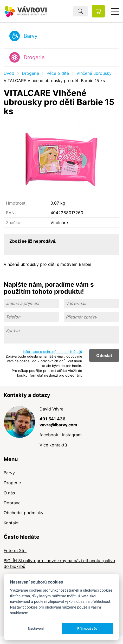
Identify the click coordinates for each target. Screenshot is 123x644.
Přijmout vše (87, 628)
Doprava (12, 503)
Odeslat (104, 355)
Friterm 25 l (15, 550)
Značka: (14, 223)
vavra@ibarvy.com (58, 425)
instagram (72, 435)
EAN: (11, 213)
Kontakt (11, 523)
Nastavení (36, 628)
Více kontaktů (53, 445)
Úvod (9, 73)
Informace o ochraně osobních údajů (53, 352)
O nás (9, 493)
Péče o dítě (58, 73)
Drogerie (34, 57)
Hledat (80, 11)
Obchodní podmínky (24, 513)
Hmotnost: (16, 203)
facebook (49, 435)
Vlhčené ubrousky (94, 73)
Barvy (31, 36)
